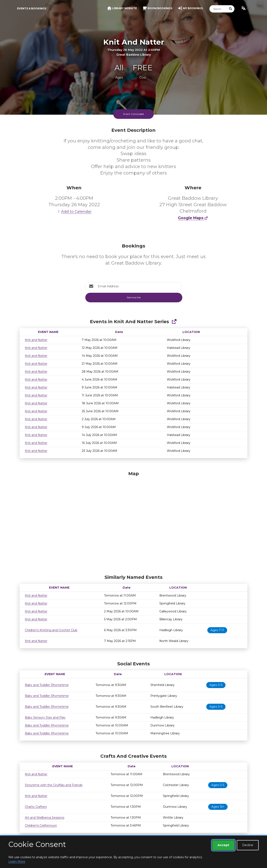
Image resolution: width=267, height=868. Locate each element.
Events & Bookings (32, 8)
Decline (248, 845)
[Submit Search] (231, 9)
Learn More (17, 862)
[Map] (133, 522)
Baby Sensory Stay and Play (45, 717)
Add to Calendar (74, 211)
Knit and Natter (36, 340)
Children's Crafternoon (41, 825)
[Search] (218, 9)
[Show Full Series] (174, 322)
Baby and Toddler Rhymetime (47, 685)
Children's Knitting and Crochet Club (51, 630)
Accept (223, 845)
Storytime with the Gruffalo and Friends (54, 785)
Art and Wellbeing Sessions (45, 818)
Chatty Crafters (36, 807)
